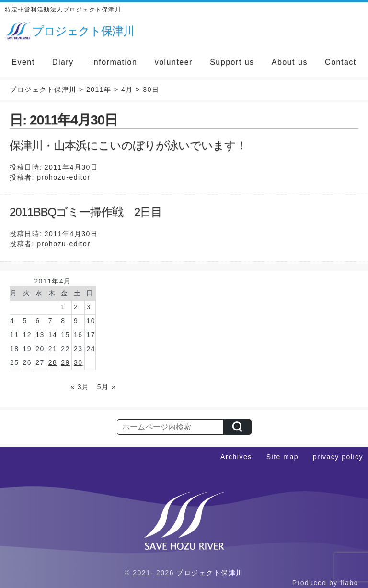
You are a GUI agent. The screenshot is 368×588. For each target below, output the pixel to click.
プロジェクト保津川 (210, 573)
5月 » (107, 387)
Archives (236, 457)
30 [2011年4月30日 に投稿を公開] (78, 362)
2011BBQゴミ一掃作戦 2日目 (86, 212)
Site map (282, 457)
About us (290, 62)
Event (23, 62)
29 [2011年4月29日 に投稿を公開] (65, 362)
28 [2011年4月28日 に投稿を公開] (53, 362)
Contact (341, 62)
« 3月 (80, 387)
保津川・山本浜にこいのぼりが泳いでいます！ (128, 145)
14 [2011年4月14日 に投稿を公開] (53, 335)
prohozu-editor (63, 177)
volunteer (174, 62)
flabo (349, 583)
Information (114, 62)
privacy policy (338, 457)
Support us (232, 62)
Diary (63, 62)
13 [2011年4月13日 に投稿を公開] (40, 335)
